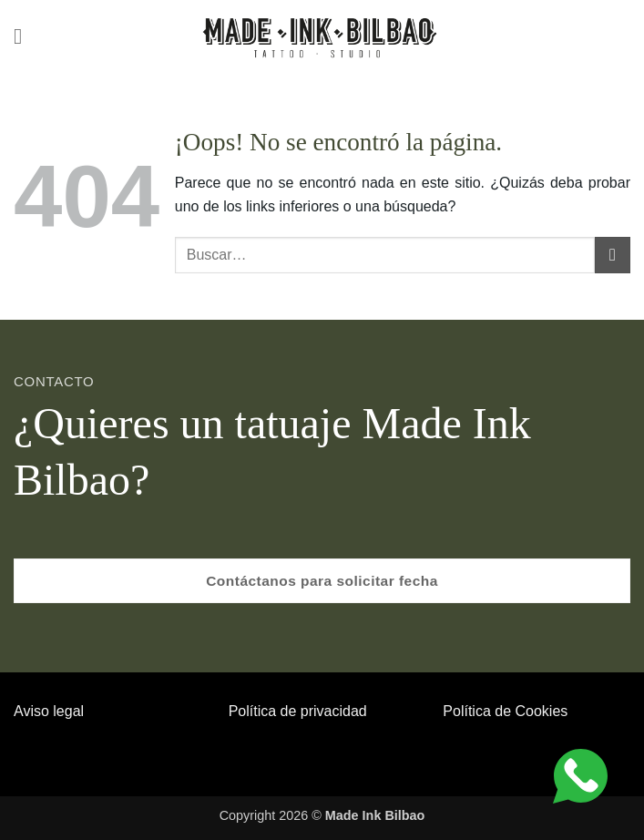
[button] (25, 36)
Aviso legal (49, 711)
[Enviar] (613, 255)
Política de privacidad (298, 711)
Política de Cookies (505, 711)
